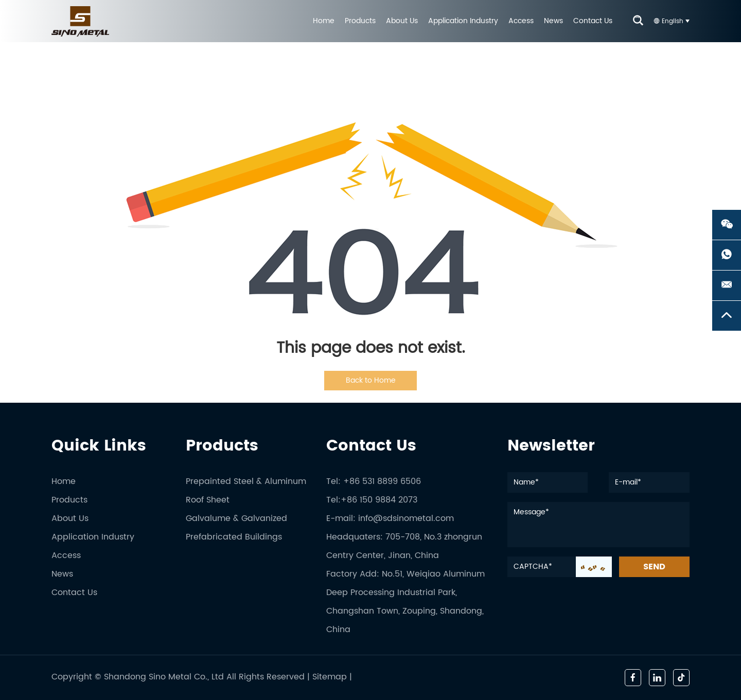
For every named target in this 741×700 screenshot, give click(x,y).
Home (324, 21)
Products (360, 21)
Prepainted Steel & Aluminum (246, 481)
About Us (402, 21)
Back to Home (371, 380)
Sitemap (330, 677)
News (553, 21)
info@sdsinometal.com (406, 518)
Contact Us (593, 21)
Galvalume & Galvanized (236, 518)
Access (521, 21)
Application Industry (463, 21)
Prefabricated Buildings (234, 537)
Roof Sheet (208, 500)
